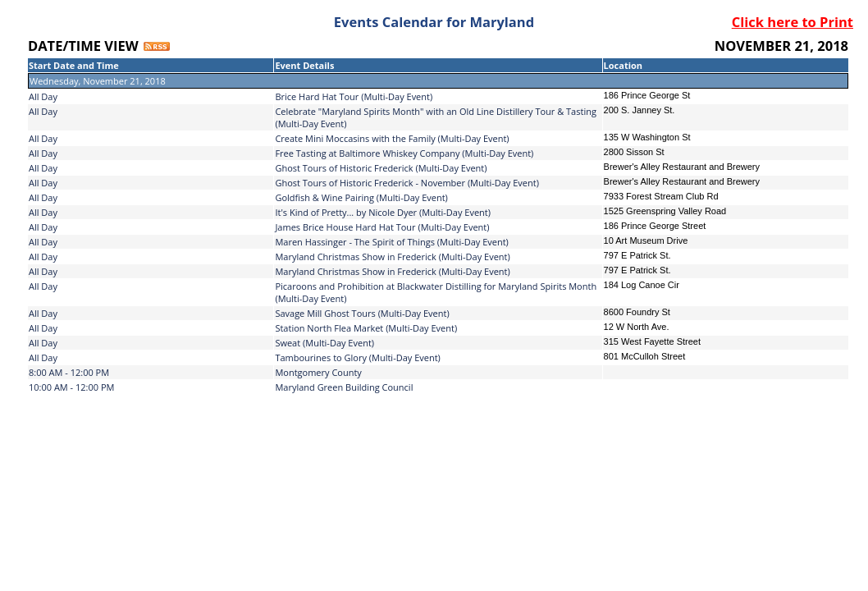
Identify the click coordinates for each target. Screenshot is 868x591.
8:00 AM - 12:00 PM (69, 372)
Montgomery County (318, 372)
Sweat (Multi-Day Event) (324, 343)
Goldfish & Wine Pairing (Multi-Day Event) (361, 197)
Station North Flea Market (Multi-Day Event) (366, 328)
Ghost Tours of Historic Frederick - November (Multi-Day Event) (407, 183)
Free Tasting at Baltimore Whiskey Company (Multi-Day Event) (404, 153)
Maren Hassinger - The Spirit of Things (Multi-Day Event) (391, 242)
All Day (43, 96)
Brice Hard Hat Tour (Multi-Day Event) (354, 96)
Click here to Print (793, 22)
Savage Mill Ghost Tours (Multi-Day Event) (362, 313)
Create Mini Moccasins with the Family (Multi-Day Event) (392, 138)
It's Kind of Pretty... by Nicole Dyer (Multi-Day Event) (383, 212)
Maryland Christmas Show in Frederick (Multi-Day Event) (392, 257)
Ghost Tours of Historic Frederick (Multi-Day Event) (381, 168)
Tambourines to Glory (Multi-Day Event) (357, 357)
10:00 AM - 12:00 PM (71, 387)
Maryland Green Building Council (344, 387)
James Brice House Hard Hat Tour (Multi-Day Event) (382, 227)
